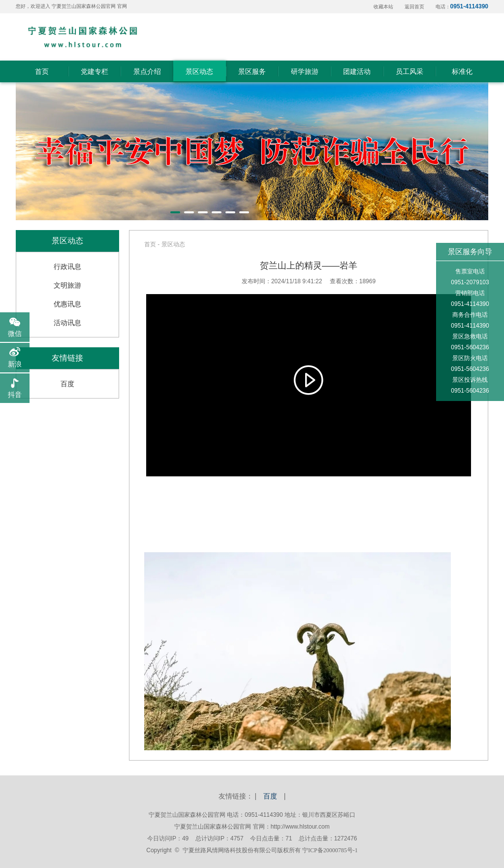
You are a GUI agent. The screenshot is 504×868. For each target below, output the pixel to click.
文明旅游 (67, 285)
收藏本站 (383, 7)
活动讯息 (67, 323)
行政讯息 (67, 267)
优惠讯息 (67, 304)
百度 (67, 384)
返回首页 (414, 7)
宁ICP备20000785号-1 (330, 850)
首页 (150, 244)
